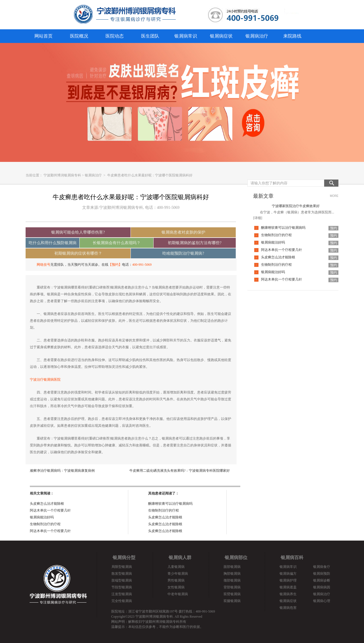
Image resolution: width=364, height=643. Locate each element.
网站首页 (44, 36)
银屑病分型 (124, 558)
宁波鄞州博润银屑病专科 (62, 175)
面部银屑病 (232, 567)
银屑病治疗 (257, 36)
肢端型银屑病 (122, 580)
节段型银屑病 (122, 587)
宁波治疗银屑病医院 (45, 380)
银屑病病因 (322, 587)
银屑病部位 (236, 558)
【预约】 (115, 265)
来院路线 (292, 36)
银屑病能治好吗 (42, 517)
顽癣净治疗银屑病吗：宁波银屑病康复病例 (62, 471)
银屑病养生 (288, 594)
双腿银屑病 (232, 601)
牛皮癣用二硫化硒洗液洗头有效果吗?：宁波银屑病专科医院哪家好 (180, 471)
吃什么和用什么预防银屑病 (53, 243)
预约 (334, 228)
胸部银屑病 (232, 574)
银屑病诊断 (322, 580)
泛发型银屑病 (122, 594)
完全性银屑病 (122, 601)
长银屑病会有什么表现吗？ (117, 243)
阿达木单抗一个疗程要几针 (50, 510)
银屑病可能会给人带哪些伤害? (78, 232)
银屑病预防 (322, 574)
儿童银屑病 (176, 567)
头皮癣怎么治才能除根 (47, 504)
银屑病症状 (221, 36)
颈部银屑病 (232, 580)
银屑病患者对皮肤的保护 (183, 232)
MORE (334, 196)
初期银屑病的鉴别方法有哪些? (195, 243)
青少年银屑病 (178, 574)
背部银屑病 (232, 587)
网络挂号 (44, 265)
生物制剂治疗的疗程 (45, 524)
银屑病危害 (288, 608)
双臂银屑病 (232, 594)
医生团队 (150, 36)
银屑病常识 (186, 36)
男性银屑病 (176, 580)
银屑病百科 (292, 558)
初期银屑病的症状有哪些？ (78, 253)
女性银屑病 (176, 587)
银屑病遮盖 (288, 587)
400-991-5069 (142, 265)
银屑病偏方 (288, 574)
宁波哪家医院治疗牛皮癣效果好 (296, 206)
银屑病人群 (180, 558)
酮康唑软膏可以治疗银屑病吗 (170, 504)
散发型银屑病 (122, 574)
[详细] (258, 218)
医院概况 (79, 36)
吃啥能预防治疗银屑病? (183, 253)
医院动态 (115, 36)
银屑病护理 (288, 580)
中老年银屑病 (178, 594)
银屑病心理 (322, 601)
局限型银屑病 (122, 567)
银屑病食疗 (322, 567)
